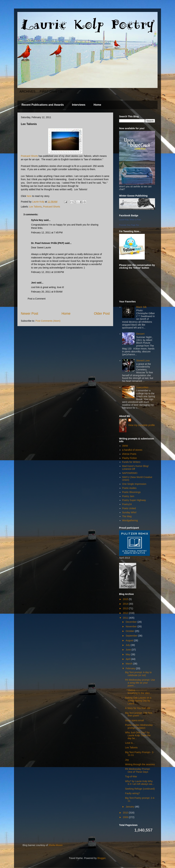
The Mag (127, 516)
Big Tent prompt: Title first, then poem (139, 714)
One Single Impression (134, 484)
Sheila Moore (56, 845)
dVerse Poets (129, 454)
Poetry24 (127, 504)
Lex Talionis (35, 207)
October (130, 631)
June (129, 650)
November (131, 626)
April (128, 659)
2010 (126, 813)
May (128, 654)
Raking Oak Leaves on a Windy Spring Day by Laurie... (138, 701)
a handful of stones (132, 450)
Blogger (101, 858)
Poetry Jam (128, 496)
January (130, 807)
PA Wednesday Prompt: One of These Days (138, 770)
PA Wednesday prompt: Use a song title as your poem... (140, 683)
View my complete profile (142, 425)
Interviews (79, 105)
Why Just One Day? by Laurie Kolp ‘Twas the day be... (138, 735)
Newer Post (29, 313)
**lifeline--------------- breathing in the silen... (138, 692)
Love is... (130, 743)
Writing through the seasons (140, 764)
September (132, 636)
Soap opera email (134, 720)
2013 (126, 608)
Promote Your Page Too (129, 225)
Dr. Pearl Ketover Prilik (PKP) (48, 243)
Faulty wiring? (132, 793)
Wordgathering (130, 520)
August (130, 640)
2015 (126, 599)
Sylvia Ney (37, 220)
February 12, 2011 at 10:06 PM (48, 272)
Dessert (140, 334)
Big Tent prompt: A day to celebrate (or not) (138, 674)
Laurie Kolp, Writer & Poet (130, 220)
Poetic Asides (129, 488)
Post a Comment (37, 299)
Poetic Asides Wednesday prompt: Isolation (139, 726)
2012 (126, 613)
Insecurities (142, 387)
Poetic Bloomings (131, 492)
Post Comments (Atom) (48, 321)
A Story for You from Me (138, 708)
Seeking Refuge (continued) (140, 789)
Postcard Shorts (29, 156)
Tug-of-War (131, 776)
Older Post (102, 313)
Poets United (129, 508)
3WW (125, 446)
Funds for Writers (131, 462)
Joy (127, 760)
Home (97, 105)
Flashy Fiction (130, 458)
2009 (126, 817)
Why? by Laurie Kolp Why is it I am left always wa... (140, 783)
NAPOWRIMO (130, 473)
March (129, 664)
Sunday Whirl (129, 512)
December (131, 622)
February (131, 668)
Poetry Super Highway (134, 500)
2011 (126, 618)
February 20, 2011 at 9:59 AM (47, 292)
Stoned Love (143, 361)
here (29, 196)
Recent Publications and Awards (43, 105)
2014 (126, 604)
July (128, 645)
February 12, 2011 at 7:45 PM (47, 233)
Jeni (33, 283)
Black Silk (141, 307)
